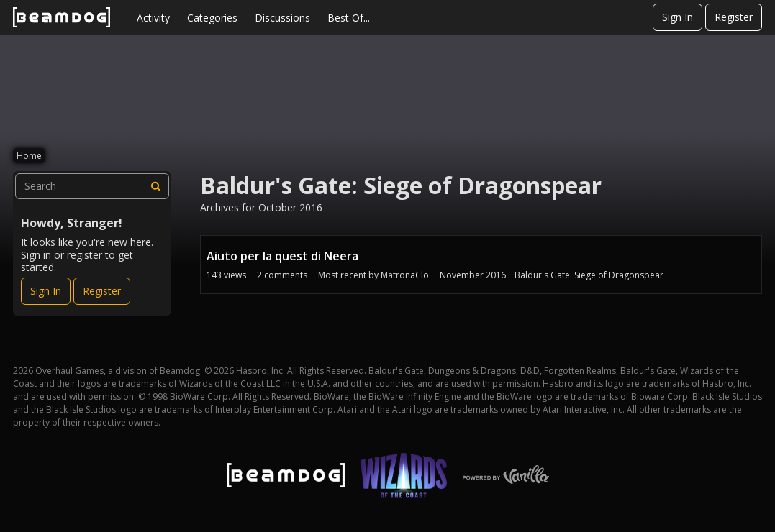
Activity (153, 18)
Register (734, 17)
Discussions (282, 18)
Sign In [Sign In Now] (46, 291)
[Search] (156, 186)
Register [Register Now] (102, 291)
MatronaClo (405, 275)
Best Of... (349, 18)
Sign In (677, 17)
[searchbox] (92, 186)
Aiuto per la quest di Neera (282, 256)
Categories (212, 18)
